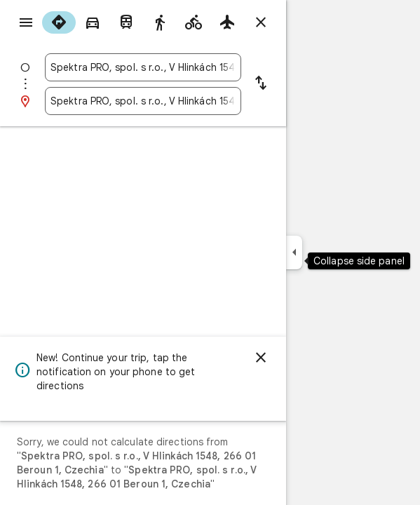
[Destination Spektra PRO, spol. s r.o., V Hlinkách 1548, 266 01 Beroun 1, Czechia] (143, 101)
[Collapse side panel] (294, 252)
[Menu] (26, 22)
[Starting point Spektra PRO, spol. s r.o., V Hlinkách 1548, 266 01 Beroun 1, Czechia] (143, 67)
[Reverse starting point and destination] (261, 84)
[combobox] (143, 67)
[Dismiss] (261, 358)
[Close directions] (261, 22)
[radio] (59, 22)
